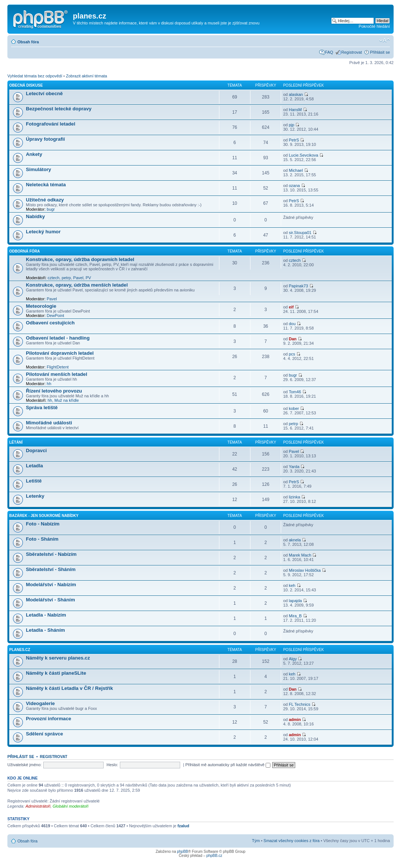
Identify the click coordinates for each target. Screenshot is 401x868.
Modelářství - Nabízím (51, 585)
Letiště (34, 481)
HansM (295, 110)
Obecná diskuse (26, 85)
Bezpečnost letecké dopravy (59, 109)
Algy (293, 659)
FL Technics (300, 704)
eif (291, 307)
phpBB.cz (214, 856)
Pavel (78, 278)
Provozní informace (48, 719)
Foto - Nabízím (43, 524)
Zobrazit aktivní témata (86, 76)
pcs (292, 354)
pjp (292, 125)
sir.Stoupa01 (300, 233)
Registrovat (352, 52)
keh (292, 585)
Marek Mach (300, 555)
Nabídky (35, 216)
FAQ (329, 52)
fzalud (183, 826)
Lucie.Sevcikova (304, 155)
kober (294, 408)
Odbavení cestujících (50, 323)
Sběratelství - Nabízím (51, 554)
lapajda (295, 601)
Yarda (294, 467)
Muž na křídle (67, 400)
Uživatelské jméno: (24, 765)
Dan (293, 339)
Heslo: (112, 765)
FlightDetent (58, 367)
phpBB (182, 852)
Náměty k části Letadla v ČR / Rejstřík (69, 688)
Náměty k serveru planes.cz (58, 658)
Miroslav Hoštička (305, 570)
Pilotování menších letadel (57, 374)
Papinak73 (299, 286)
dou (292, 324)
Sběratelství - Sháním (51, 569)
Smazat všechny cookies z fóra (292, 841)
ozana (294, 186)
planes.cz (20, 650)
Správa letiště (42, 408)
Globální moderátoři (70, 806)
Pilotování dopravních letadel (60, 353)
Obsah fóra (28, 42)
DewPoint (55, 316)
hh (49, 384)
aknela (295, 540)
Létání (16, 442)
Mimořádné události (49, 423)
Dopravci (36, 450)
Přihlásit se (380, 52)
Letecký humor (43, 232)
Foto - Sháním (42, 539)
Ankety (34, 154)
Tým (256, 841)
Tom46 (295, 392)
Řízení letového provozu (54, 391)
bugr (51, 209)
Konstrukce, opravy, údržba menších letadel (77, 285)
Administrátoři (38, 806)
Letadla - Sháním (46, 630)
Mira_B (295, 616)
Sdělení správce (44, 734)
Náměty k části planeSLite (56, 673)
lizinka (295, 497)
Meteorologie (41, 306)
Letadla (34, 466)
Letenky (35, 496)
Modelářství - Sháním (50, 600)
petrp (66, 278)
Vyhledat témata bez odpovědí (35, 76)
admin (295, 720)
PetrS (294, 140)
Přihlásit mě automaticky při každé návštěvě (228, 765)
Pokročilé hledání (374, 26)
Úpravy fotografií (46, 139)
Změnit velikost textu (385, 40)
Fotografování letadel (50, 124)
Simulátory (38, 169)
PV (88, 278)
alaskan (296, 94)
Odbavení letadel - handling (58, 338)
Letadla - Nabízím (46, 615)
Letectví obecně (44, 94)
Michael (296, 170)
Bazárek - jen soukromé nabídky (44, 516)
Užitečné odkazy (45, 200)
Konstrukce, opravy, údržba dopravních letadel (80, 259)
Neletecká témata (46, 185)
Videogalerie (40, 703)
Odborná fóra (25, 251)
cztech (54, 278)
